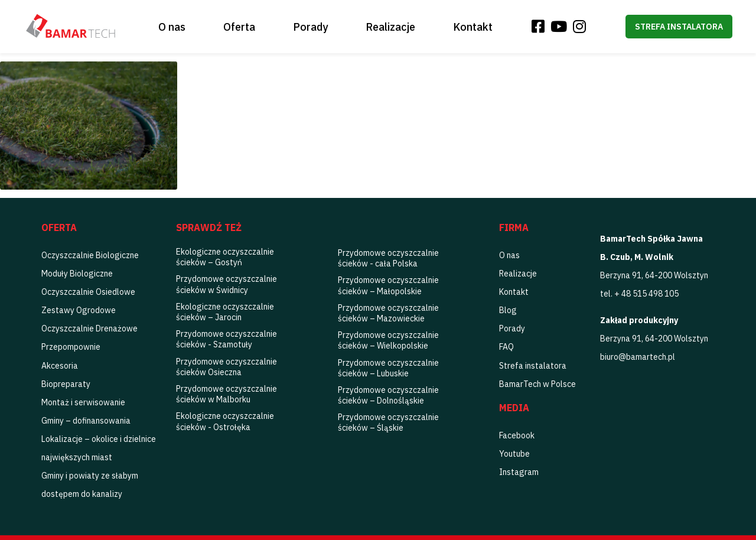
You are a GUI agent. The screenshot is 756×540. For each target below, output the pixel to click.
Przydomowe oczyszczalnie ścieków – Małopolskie (388, 285)
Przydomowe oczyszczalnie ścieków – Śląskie (388, 422)
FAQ (506, 347)
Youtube (514, 454)
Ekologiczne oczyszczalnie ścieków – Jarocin (225, 312)
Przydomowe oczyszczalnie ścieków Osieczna (227, 367)
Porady (310, 27)
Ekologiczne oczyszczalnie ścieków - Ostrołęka (225, 421)
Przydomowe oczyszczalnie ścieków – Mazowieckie (388, 313)
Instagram (519, 472)
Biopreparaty (66, 384)
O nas (172, 27)
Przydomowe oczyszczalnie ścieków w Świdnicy (227, 284)
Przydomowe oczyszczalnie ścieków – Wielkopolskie (388, 340)
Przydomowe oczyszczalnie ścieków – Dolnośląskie (388, 395)
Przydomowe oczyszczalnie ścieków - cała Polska (388, 258)
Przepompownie (71, 347)
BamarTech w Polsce (537, 384)
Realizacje (390, 27)
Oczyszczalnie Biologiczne (90, 255)
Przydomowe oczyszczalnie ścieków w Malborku (227, 394)
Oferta (239, 27)
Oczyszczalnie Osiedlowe (88, 292)
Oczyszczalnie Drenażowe (89, 328)
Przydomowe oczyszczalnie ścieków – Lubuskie (388, 368)
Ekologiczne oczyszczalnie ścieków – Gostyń (225, 257)
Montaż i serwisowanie (83, 402)
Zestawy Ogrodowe (79, 310)
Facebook (517, 435)
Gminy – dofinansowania (86, 421)
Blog (508, 310)
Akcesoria (60, 366)
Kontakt (473, 27)
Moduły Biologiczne (77, 274)
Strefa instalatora (679, 27)
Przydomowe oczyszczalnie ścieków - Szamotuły (227, 339)
